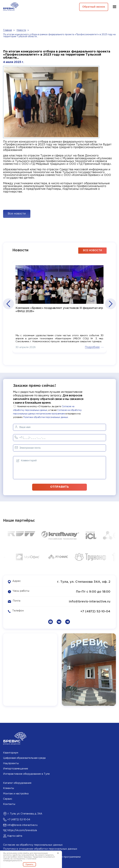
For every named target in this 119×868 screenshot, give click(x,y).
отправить (59, 487)
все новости (93, 250)
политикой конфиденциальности (20, 860)
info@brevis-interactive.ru (90, 601)
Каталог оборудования (17, 783)
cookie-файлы (23, 853)
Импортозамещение (15, 768)
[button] (8, 304)
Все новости (17, 214)
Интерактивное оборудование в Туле (26, 774)
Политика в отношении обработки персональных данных (40, 849)
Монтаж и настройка (16, 793)
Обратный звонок (93, 7)
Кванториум (11, 753)
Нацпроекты (11, 763)
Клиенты (9, 788)
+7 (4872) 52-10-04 (95, 611)
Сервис (8, 798)
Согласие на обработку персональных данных (33, 845)
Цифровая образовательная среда (24, 758)
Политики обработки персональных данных (46, 417)
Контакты (9, 804)
